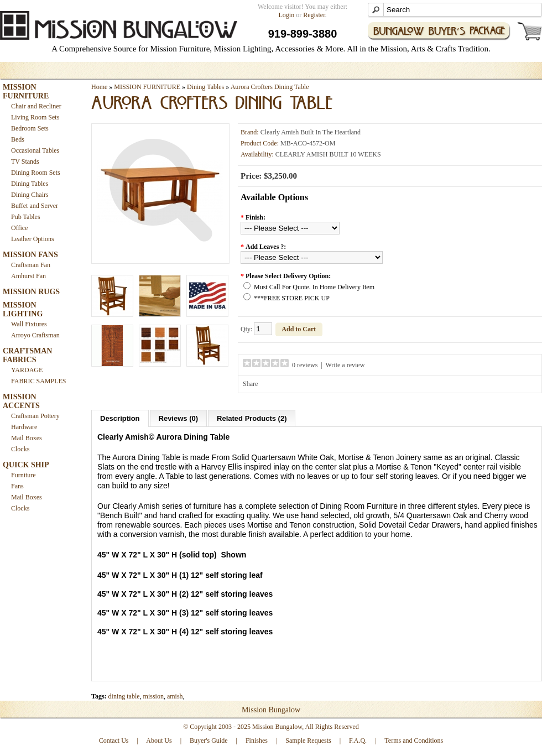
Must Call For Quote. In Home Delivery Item (314, 287)
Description (120, 418)
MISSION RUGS (31, 292)
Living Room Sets (35, 117)
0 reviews (305, 365)
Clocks (20, 449)
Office (19, 228)
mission (153, 696)
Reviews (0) (179, 418)
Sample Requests (308, 741)
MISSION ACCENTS (21, 401)
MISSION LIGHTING (23, 309)
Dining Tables (30, 184)
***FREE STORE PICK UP (292, 298)
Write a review (345, 365)
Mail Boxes (27, 438)
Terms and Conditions (414, 741)
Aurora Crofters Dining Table (270, 87)
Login (287, 15)
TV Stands (25, 161)
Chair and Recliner (36, 106)
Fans (17, 486)
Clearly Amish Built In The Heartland (311, 132)
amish (175, 696)
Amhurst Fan (28, 276)
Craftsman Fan (31, 265)
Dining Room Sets (36, 173)
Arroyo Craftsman (35, 335)
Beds (18, 139)
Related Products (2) (252, 418)
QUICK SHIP (26, 465)
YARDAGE (27, 370)
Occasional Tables (35, 150)
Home (99, 87)
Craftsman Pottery (35, 416)
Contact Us (114, 741)
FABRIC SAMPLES (38, 381)
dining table (124, 696)
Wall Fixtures (29, 324)
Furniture (24, 475)
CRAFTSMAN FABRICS (27, 355)
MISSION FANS (30, 255)
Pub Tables (26, 217)
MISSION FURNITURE (26, 92)
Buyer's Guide (209, 741)
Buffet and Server (35, 206)
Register (314, 15)
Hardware (24, 427)
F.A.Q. (358, 741)
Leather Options (33, 239)
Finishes (257, 741)
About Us (159, 741)
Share (250, 384)
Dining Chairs (30, 195)
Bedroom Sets (30, 128)
